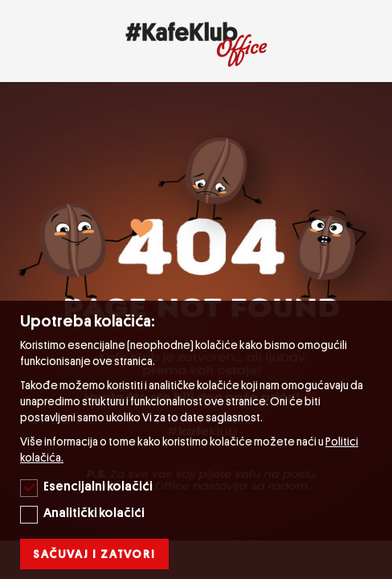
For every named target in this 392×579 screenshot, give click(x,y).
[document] (198, 440)
